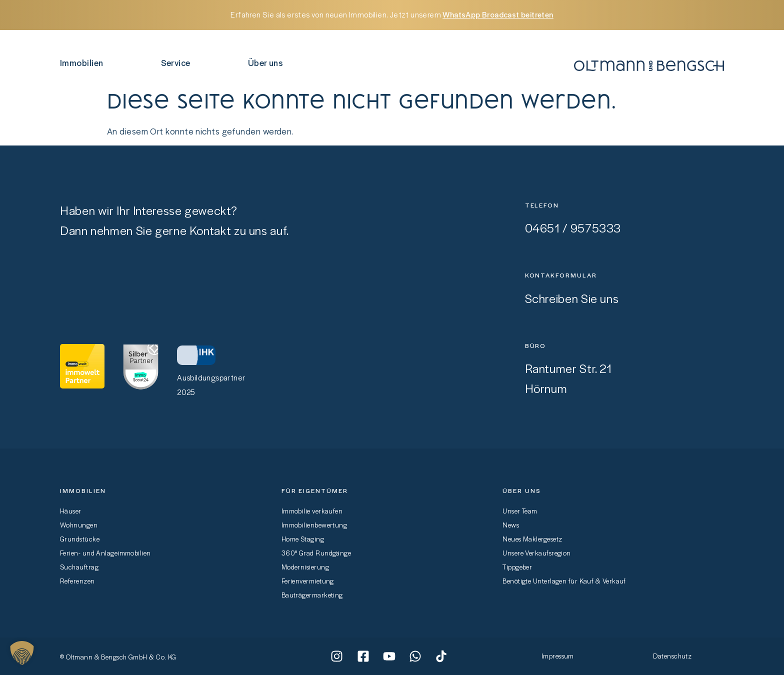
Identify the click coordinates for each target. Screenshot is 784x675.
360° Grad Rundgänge (316, 553)
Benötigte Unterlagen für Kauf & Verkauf (564, 581)
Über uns (268, 62)
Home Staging (303, 539)
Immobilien (84, 62)
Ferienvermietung (308, 581)
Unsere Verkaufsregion (536, 553)
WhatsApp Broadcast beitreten (498, 14)
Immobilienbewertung (314, 525)
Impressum (558, 656)
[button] (22, 653)
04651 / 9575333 (573, 228)
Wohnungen (79, 525)
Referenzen (77, 581)
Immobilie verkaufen (312, 511)
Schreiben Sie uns (572, 298)
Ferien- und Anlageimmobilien (105, 553)
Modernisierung (305, 567)
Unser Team (520, 511)
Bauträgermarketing (312, 595)
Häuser (71, 511)
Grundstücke (80, 539)
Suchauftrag (79, 567)
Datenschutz (672, 656)
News (511, 525)
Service (178, 62)
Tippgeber (517, 567)
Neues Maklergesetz (532, 539)
